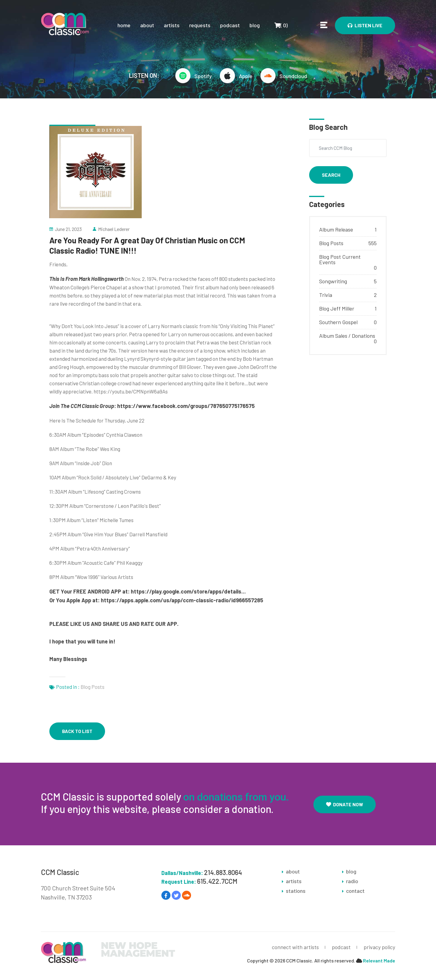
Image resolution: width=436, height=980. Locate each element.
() (281, 25)
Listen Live (365, 25)
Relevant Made (379, 960)
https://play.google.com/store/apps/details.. (188, 591)
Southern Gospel (338, 322)
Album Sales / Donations (347, 336)
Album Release (336, 229)
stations (296, 891)
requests (200, 25)
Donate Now (345, 804)
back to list (77, 731)
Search (331, 175)
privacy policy (379, 947)
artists (172, 25)
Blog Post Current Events (340, 259)
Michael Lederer (114, 229)
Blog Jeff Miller (337, 308)
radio (352, 881)
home (124, 25)
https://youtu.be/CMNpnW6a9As (131, 391)
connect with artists (295, 947)
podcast (230, 25)
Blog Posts (92, 687)
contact (355, 891)
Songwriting (333, 281)
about (147, 25)
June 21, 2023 (68, 229)
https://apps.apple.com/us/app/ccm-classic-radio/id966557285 (182, 600)
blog (255, 25)
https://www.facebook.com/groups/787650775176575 (186, 406)
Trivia (326, 295)
